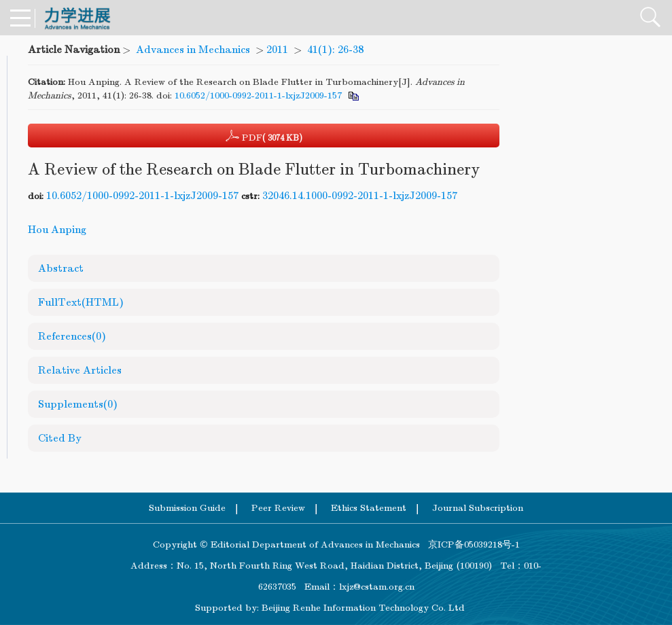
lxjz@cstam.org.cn (377, 587)
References (72, 336)
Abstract (61, 268)
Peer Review (278, 508)
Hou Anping (57, 230)
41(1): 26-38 (335, 50)
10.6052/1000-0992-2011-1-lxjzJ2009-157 (258, 95)
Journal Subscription (478, 508)
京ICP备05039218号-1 (470, 544)
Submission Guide (187, 508)
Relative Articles (80, 370)
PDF (264, 136)
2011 (277, 50)
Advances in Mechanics (193, 50)
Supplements (78, 404)
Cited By (60, 438)
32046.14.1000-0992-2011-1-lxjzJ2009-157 (360, 196)
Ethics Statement (369, 508)
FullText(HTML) (81, 302)
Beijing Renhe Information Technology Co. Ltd (363, 608)
